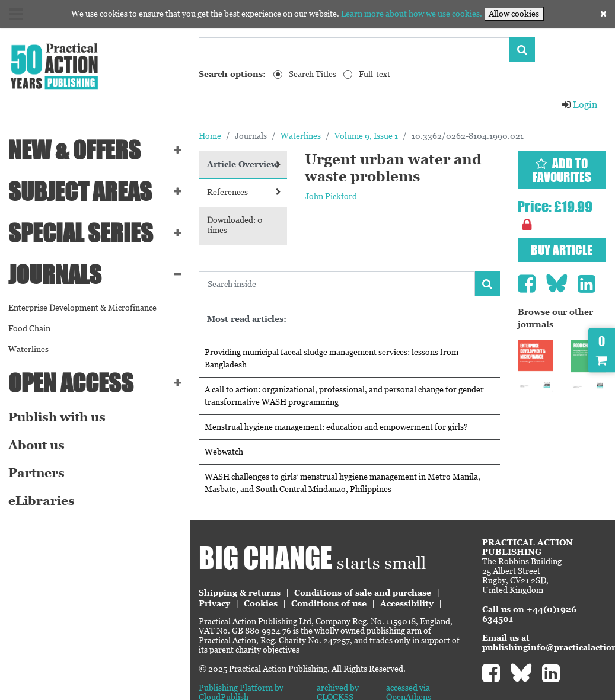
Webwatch (224, 452)
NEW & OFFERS (74, 150)
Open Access (71, 383)
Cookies (261, 603)
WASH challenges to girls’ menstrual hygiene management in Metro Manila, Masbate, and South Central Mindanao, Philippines (342, 483)
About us (36, 445)
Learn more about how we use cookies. (412, 14)
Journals (55, 274)
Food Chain (29, 328)
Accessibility (407, 603)
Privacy (214, 603)
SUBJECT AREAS (80, 191)
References (244, 192)
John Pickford (331, 196)
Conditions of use (329, 603)
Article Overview (244, 164)
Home (210, 136)
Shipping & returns (240, 593)
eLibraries (42, 501)
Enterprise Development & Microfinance (82, 308)
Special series (81, 233)
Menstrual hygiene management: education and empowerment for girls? (336, 427)
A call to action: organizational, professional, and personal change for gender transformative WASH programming (344, 396)
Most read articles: (247, 319)
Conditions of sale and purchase (363, 593)
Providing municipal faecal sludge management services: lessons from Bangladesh (332, 358)
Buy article (562, 250)
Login (579, 105)
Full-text (375, 74)
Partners (36, 473)
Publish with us (57, 417)
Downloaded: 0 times (235, 225)
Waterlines (28, 349)
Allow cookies (514, 14)
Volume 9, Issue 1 (366, 136)
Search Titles (313, 74)
